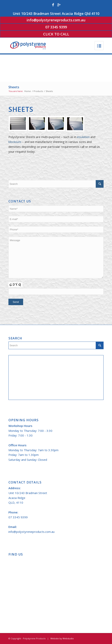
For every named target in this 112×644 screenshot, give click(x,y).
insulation (83, 137)
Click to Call (56, 34)
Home (28, 91)
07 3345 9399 (56, 27)
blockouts (15, 142)
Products (38, 91)
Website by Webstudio (62, 638)
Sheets (14, 87)
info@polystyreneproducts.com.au (56, 20)
